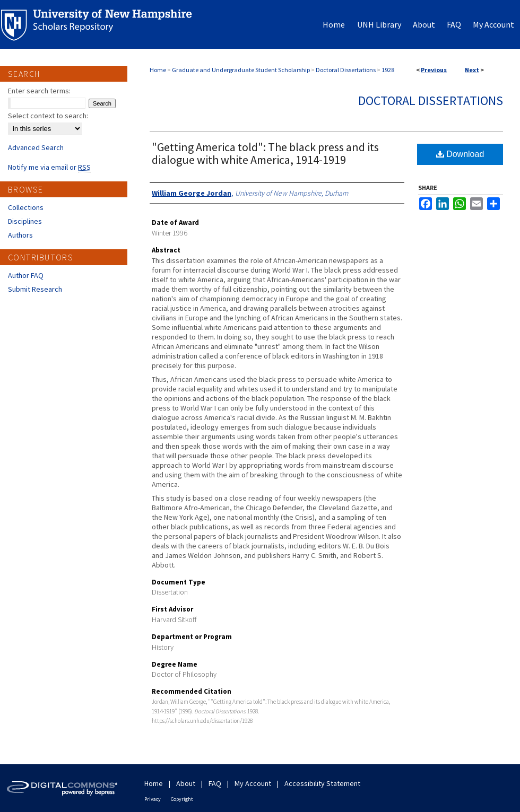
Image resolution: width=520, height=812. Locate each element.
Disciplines (25, 221)
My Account (253, 783)
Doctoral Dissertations (346, 70)
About (186, 783)
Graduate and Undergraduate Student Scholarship (241, 70)
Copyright (182, 799)
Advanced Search (36, 147)
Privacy (153, 799)
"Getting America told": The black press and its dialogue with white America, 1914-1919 (265, 153)
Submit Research (35, 289)
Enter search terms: (39, 91)
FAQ (215, 783)
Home (158, 70)
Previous (434, 70)
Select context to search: (48, 116)
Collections (26, 207)
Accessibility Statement (322, 783)
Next (472, 70)
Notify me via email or (49, 167)
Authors (20, 235)
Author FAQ (26, 275)
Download (460, 154)
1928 (388, 70)
